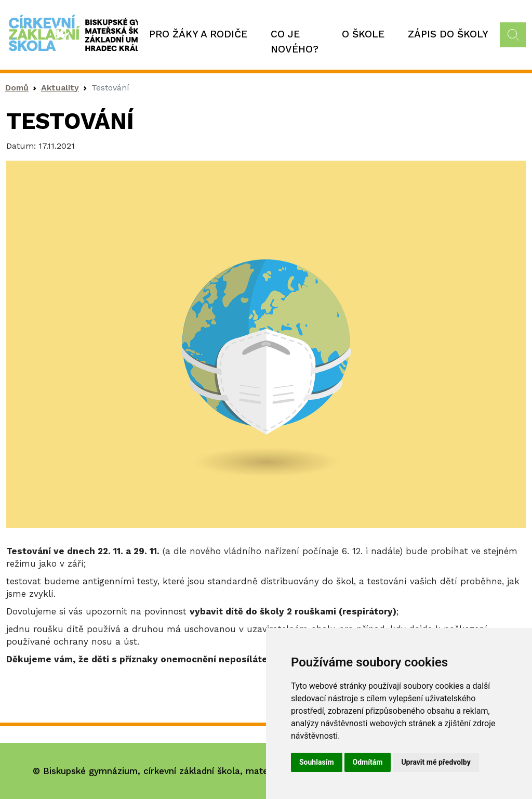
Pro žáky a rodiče (198, 34)
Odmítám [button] (368, 762)
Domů (17, 88)
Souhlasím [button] (317, 762)
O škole (363, 34)
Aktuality (60, 88)
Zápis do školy (448, 34)
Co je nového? (295, 42)
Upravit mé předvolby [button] (436, 762)
